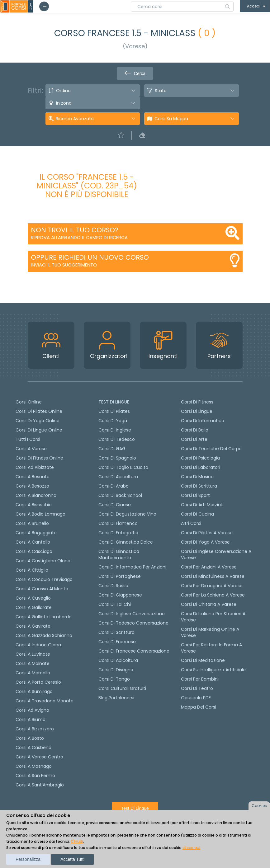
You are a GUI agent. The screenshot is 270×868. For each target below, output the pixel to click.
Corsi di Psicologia (200, 458)
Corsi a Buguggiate (36, 533)
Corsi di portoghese (120, 576)
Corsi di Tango (114, 679)
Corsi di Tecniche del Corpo (211, 449)
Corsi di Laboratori (201, 467)
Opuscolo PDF (196, 698)
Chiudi (77, 841)
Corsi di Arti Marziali (202, 505)
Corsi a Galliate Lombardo (44, 617)
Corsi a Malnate (33, 663)
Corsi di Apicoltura (118, 660)
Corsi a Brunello (32, 523)
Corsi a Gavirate (33, 626)
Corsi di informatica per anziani (132, 567)
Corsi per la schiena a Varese (213, 595)
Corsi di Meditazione (203, 660)
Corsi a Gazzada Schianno (44, 635)
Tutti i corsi (28, 439)
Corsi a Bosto (30, 738)
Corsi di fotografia (118, 533)
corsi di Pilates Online (39, 411)
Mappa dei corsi (199, 707)
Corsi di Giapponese (120, 595)
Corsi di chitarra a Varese (209, 604)
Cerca (135, 73)
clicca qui (191, 848)
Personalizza (28, 859)
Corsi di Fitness (197, 402)
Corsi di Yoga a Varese (205, 542)
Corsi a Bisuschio (34, 505)
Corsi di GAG (112, 449)
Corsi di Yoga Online (38, 421)
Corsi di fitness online (39, 458)
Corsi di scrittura (116, 632)
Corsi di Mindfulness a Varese (213, 576)
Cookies (259, 806)
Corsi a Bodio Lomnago (40, 514)
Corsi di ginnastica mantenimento (119, 554)
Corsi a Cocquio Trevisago (44, 579)
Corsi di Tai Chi (115, 604)
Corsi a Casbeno (33, 748)
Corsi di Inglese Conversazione (132, 614)
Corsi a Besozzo (32, 486)
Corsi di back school (120, 495)
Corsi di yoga (113, 421)
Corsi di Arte (194, 439)
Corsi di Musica (197, 477)
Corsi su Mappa (171, 119)
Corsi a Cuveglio (33, 598)
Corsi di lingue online (39, 430)
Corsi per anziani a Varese (209, 567)
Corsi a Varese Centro (39, 757)
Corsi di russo (113, 586)
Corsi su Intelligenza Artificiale (213, 670)
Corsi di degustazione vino (127, 514)
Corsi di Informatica (203, 421)
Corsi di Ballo (195, 430)
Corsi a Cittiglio (32, 570)
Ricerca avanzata (75, 119)
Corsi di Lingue (197, 411)
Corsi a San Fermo (35, 776)
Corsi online (29, 402)
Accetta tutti (72, 859)
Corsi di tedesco (117, 439)
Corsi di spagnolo (117, 458)
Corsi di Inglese (115, 430)
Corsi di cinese (115, 505)
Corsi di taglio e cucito (123, 467)
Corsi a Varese (31, 449)
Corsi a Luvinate (33, 654)
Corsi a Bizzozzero (35, 729)
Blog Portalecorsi (116, 698)
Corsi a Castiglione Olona (43, 561)
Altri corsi (191, 523)
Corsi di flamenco (118, 523)
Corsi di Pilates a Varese (207, 533)
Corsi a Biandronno (36, 495)
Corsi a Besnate (33, 477)
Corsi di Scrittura (199, 486)
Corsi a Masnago (34, 766)
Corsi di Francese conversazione (134, 651)
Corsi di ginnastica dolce (126, 542)
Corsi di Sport (195, 495)
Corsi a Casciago (34, 551)
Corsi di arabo (114, 486)
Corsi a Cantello (33, 542)
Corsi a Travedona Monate (45, 701)
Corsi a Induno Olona (38, 645)
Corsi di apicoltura (118, 477)
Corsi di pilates (114, 411)
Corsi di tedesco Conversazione (133, 623)
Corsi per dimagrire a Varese (212, 586)
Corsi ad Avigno (32, 710)
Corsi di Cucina (197, 514)
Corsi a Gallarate (34, 607)
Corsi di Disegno (116, 670)
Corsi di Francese (117, 642)
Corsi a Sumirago (34, 691)
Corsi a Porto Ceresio (38, 682)
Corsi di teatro (197, 688)
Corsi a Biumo (31, 719)
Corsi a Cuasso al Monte (42, 589)
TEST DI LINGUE (114, 402)
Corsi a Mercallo (33, 673)
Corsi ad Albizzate (35, 467)
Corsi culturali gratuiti (122, 688)
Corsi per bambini (200, 679)
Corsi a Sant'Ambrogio (40, 785)
